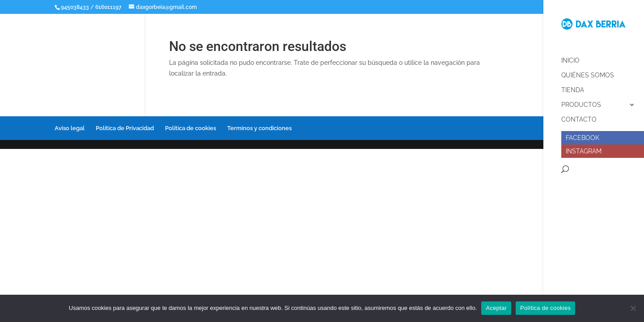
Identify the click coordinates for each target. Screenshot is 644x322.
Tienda (573, 87)
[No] (633, 308)
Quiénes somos (588, 72)
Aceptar (496, 308)
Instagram (584, 148)
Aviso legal (70, 128)
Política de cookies (191, 128)
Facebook (583, 134)
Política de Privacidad (125, 128)
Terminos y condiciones (259, 128)
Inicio (570, 57)
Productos (581, 101)
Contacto (579, 116)
